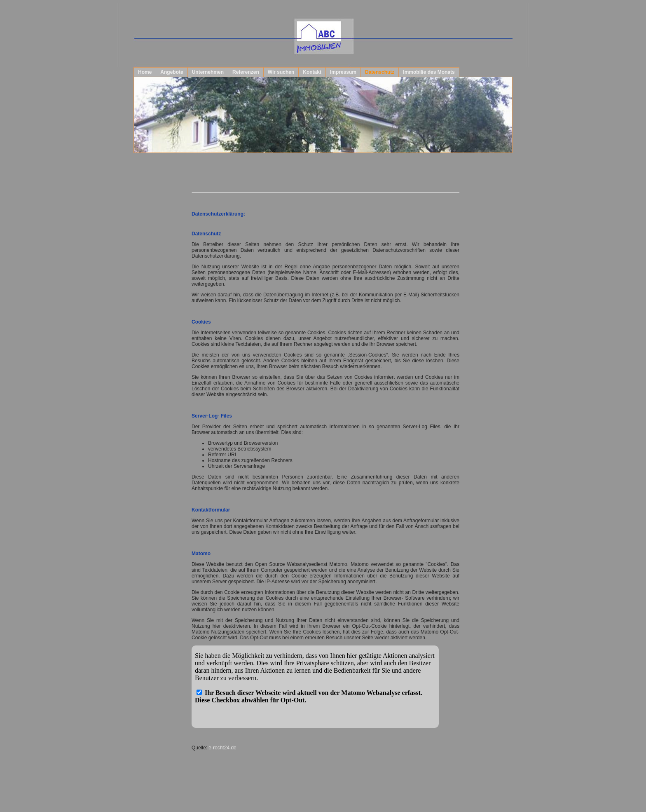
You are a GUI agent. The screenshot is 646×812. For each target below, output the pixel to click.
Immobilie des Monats (429, 72)
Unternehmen (208, 72)
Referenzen (246, 72)
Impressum (343, 72)
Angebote (172, 72)
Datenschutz (380, 72)
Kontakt (312, 72)
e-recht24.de (222, 748)
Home (145, 72)
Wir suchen (281, 72)
